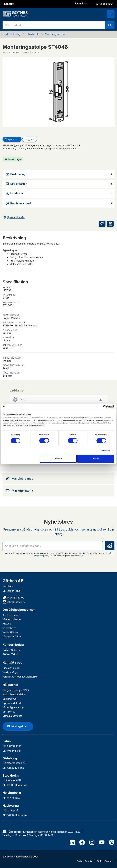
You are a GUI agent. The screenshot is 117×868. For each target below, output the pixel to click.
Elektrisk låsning (11, 34)
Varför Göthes (10, 632)
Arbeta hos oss (11, 615)
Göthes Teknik (11, 654)
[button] (111, 14)
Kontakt (9, 4)
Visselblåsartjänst (12, 716)
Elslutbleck (33, 34)
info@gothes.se (14, 602)
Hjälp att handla (16, 217)
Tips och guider (11, 668)
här (82, 556)
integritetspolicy (41, 556)
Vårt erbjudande (12, 619)
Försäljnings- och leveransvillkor (21, 677)
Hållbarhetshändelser (14, 694)
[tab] (58, 479)
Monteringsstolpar (55, 34)
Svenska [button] (81, 3)
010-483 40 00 (13, 598)
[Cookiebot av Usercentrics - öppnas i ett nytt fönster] (99, 407)
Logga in (104, 4)
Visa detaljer (105, 450)
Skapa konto (12, 139)
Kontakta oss (12, 662)
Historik (7, 624)
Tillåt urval (58, 459)
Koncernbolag (13, 645)
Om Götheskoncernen (19, 610)
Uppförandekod (12, 703)
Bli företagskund (18, 726)
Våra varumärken (12, 636)
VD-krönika (9, 712)
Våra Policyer (10, 699)
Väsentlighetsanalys (14, 707)
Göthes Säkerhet (12, 650)
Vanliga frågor (10, 672)
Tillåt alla (96, 459)
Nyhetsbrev (9, 628)
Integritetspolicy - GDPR (16, 690)
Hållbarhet (10, 685)
